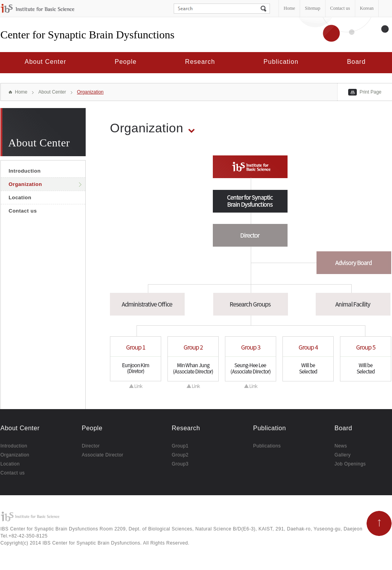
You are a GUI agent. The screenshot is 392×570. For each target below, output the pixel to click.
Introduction (25, 171)
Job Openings (350, 464)
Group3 (180, 464)
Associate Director (102, 455)
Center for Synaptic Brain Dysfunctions (87, 35)
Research (200, 62)
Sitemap (312, 8)
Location (20, 198)
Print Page (370, 92)
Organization (90, 92)
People (126, 62)
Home (289, 8)
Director (91, 446)
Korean (367, 8)
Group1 (180, 446)
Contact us (340, 8)
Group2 (180, 455)
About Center (45, 62)
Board (356, 62)
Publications (267, 446)
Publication (281, 62)
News (341, 446)
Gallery (343, 455)
